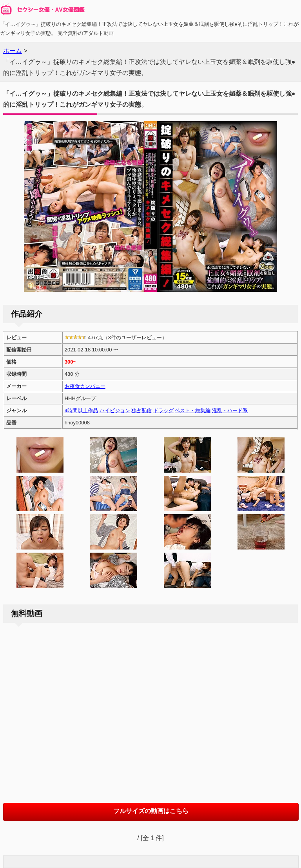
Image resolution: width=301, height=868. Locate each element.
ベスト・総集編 (193, 410)
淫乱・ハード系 (230, 410)
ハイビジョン (115, 410)
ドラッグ (163, 410)
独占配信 (141, 410)
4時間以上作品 (81, 410)
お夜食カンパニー (85, 386)
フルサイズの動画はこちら (151, 811)
